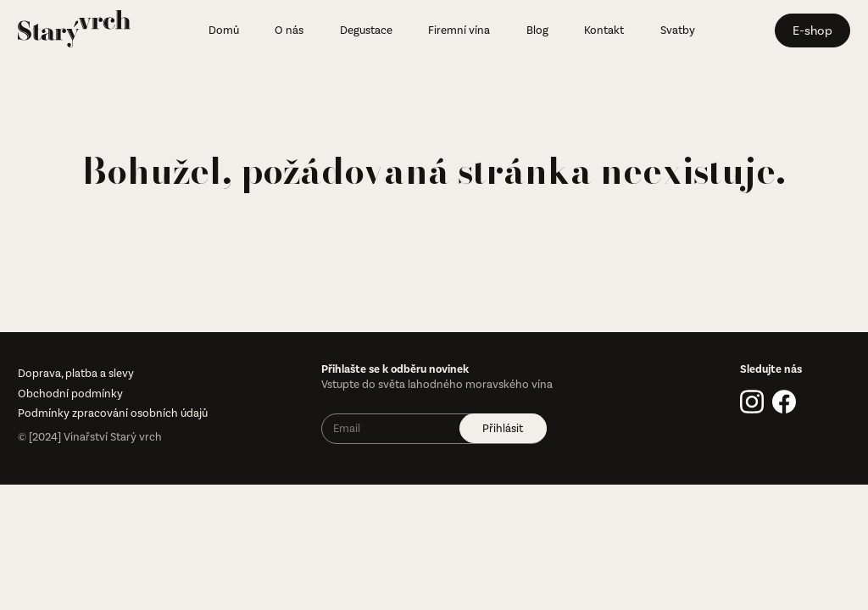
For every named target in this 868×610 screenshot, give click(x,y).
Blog (537, 30)
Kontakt (604, 30)
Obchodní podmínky (70, 394)
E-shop (812, 30)
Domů (224, 30)
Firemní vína (459, 30)
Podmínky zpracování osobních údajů (113, 413)
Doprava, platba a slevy (76, 373)
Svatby (678, 30)
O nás (289, 30)
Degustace (366, 30)
